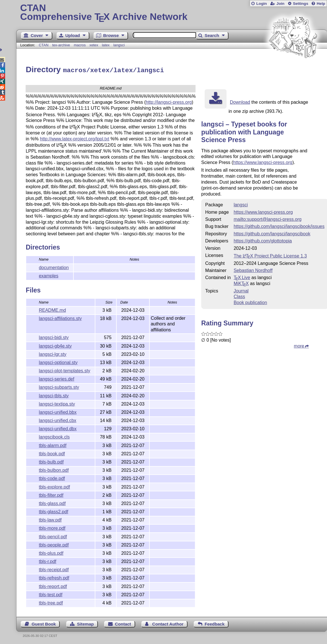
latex (106, 45)
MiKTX (241, 283)
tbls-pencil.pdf (53, 536)
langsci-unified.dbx (58, 428)
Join (280, 4)
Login (261, 4)
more (299, 345)
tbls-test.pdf (51, 594)
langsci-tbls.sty (54, 395)
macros (80, 45)
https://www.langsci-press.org (263, 162)
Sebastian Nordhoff (253, 270)
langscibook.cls (54, 436)
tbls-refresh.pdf (54, 577)
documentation (54, 267)
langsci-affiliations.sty (60, 318)
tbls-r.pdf (47, 561)
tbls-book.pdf (52, 453)
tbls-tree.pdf (51, 602)
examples (48, 275)
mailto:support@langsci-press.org (268, 218)
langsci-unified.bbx (58, 411)
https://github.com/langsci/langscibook (272, 233)
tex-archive (61, 45)
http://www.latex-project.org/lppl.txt (75, 138)
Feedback (215, 623)
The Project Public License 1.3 (270, 255)
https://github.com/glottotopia (263, 240)
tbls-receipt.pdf (54, 569)
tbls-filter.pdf (51, 494)
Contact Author (168, 623)
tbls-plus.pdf (51, 552)
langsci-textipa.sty (57, 403)
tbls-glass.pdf (52, 503)
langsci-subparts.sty (59, 386)
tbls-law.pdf (50, 519)
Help (321, 4)
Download (240, 101)
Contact (123, 623)
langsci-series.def (56, 378)
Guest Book (44, 623)
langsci (119, 45)
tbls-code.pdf (52, 478)
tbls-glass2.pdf (53, 511)
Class (239, 296)
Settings (301, 4)
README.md (52, 309)
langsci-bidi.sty (54, 337)
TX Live (242, 277)
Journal (241, 290)
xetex (94, 45)
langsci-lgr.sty (53, 353)
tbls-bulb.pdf (51, 461)
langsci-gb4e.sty (55, 345)
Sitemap (85, 623)
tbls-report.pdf (53, 586)
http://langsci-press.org (169, 101)
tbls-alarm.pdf (53, 445)
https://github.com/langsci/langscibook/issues (279, 226)
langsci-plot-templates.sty (64, 370)
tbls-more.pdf (52, 527)
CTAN (44, 45)
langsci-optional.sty (58, 362)
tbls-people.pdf (54, 544)
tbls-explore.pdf (54, 486)
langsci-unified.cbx (57, 420)
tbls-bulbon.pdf (54, 469)
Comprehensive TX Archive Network (172, 13)
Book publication (250, 302)
